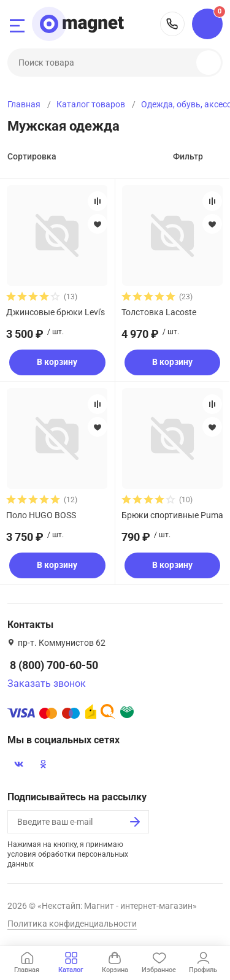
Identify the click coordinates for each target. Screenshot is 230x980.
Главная (24, 104)
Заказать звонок (47, 683)
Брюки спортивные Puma (172, 515)
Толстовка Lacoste (159, 312)
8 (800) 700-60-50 (172, 24)
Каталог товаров (91, 104)
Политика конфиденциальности (72, 924)
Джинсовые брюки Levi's (56, 312)
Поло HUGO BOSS (41, 515)
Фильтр (188, 156)
